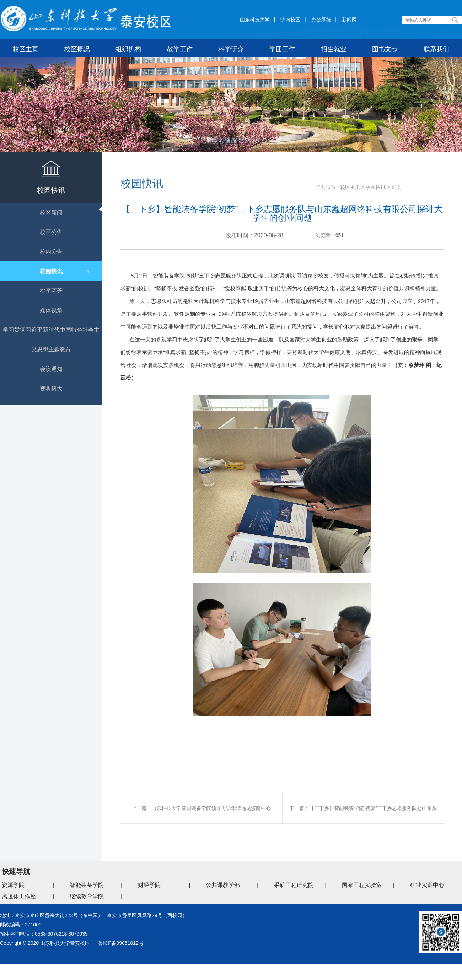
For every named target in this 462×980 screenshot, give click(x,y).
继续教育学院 (87, 896)
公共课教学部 (223, 885)
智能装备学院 (87, 885)
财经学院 (149, 885)
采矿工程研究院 (294, 885)
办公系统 (321, 20)
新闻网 (349, 20)
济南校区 (290, 20)
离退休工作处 (19, 896)
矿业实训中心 (427, 885)
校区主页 (350, 187)
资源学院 (13, 885)
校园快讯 (376, 187)
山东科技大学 (255, 20)
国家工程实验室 (362, 885)
